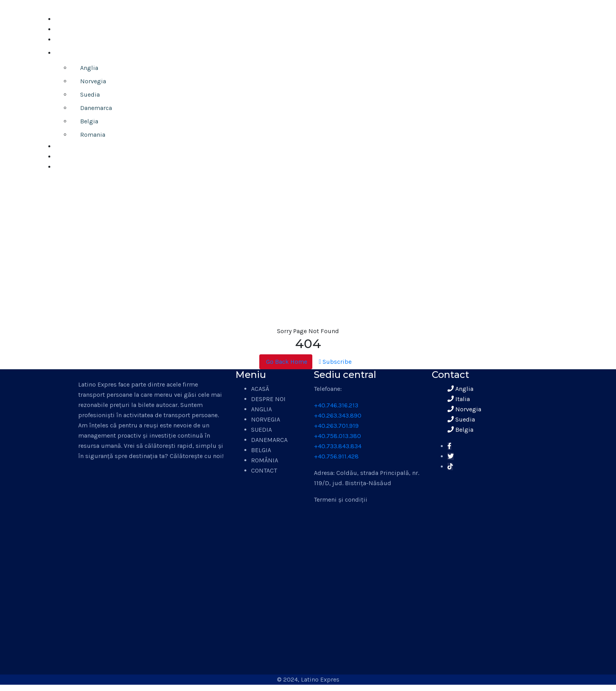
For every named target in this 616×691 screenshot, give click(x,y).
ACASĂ (64, 19)
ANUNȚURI (70, 39)
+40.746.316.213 (336, 405)
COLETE (66, 146)
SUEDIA (261, 430)
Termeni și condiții (341, 499)
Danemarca (96, 108)
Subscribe (335, 362)
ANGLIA (261, 409)
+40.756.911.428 (336, 456)
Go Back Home (286, 362)
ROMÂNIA (265, 460)
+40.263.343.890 (338, 415)
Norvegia (93, 81)
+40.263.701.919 (336, 426)
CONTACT (68, 167)
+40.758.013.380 (337, 436)
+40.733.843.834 (338, 446)
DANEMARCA (269, 440)
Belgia (89, 121)
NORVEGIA (266, 419)
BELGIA (261, 450)
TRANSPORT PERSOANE (94, 53)
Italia (459, 399)
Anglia (89, 68)
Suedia (90, 94)
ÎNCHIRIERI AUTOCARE (87, 157)
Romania (93, 135)
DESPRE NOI (72, 29)
